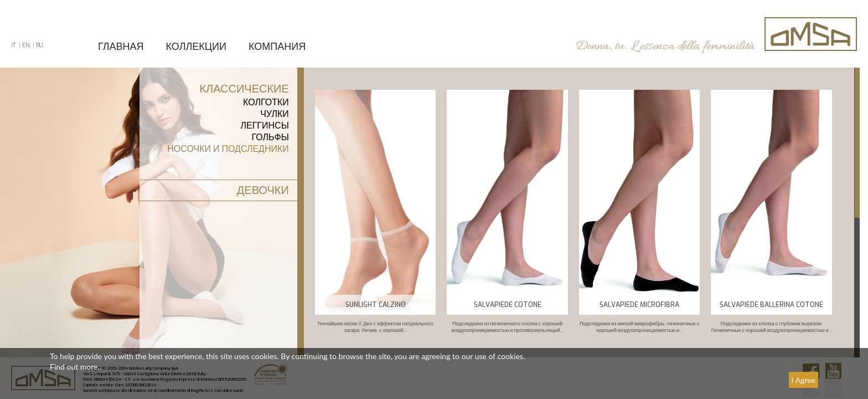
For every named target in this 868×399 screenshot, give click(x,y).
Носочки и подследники (228, 149)
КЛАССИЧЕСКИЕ (244, 89)
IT (13, 45)
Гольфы (270, 137)
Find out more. (75, 367)
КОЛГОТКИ (266, 102)
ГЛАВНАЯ (121, 47)
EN (26, 45)
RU (39, 45)
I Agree (804, 380)
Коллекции (196, 47)
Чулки (275, 114)
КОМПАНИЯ (277, 47)
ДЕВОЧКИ (263, 190)
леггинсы (265, 126)
